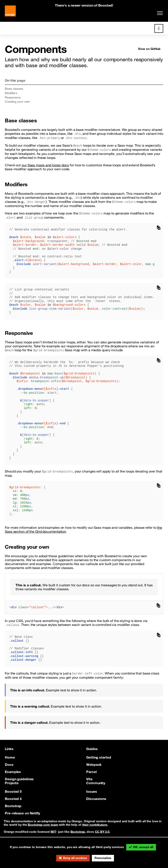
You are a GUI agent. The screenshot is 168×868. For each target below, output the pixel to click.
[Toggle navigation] (159, 13)
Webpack (94, 764)
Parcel (91, 771)
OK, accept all (143, 847)
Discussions (96, 798)
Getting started (99, 757)
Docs (9, 764)
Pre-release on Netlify (22, 813)
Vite (89, 779)
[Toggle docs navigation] (159, 28)
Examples (13, 771)
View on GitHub (149, 49)
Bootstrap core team (43, 824)
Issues (92, 791)
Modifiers (11, 93)
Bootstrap (13, 806)
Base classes (14, 89)
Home (10, 757)
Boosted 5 (13, 791)
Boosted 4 (13, 798)
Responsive (13, 97)
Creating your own (17, 102)
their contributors (95, 824)
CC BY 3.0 (102, 831)
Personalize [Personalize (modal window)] (103, 858)
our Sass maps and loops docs (45, 165)
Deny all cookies (75, 858)
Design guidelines (19, 779)
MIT (53, 831)
